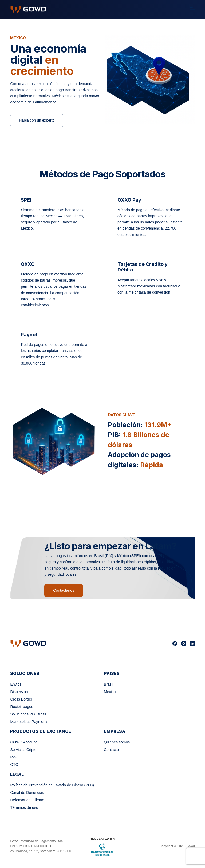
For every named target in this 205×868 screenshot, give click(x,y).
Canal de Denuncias (27, 793)
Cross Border (21, 699)
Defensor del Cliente (27, 800)
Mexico (110, 692)
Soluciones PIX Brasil (28, 714)
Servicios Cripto (23, 750)
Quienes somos (117, 742)
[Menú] (192, 9)
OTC (14, 765)
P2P (14, 757)
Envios (16, 684)
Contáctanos (64, 590)
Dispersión (19, 692)
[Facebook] (175, 643)
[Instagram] (184, 643)
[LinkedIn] (192, 643)
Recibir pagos (22, 707)
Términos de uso (24, 807)
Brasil (109, 684)
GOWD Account (23, 742)
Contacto (111, 750)
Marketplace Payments (29, 722)
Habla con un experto (37, 120)
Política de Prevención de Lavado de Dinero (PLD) (52, 785)
